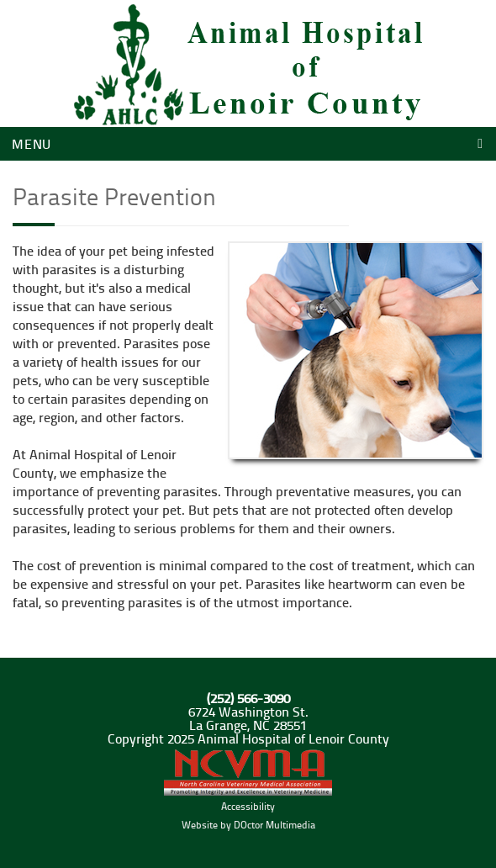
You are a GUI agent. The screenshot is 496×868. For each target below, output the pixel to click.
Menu (32, 143)
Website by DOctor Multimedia (248, 825)
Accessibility (248, 806)
